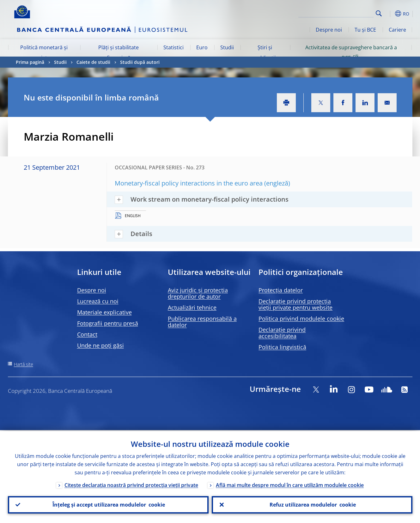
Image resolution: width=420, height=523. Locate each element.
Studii (227, 47)
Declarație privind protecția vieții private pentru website (295, 304)
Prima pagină (30, 62)
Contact (87, 334)
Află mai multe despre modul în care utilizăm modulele (290, 484)
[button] (390, 14)
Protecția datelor (281, 290)
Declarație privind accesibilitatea (282, 333)
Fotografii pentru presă (108, 323)
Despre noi (329, 30)
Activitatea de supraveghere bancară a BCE (351, 52)
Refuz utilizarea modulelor (312, 504)
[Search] (342, 13)
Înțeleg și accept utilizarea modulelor (108, 504)
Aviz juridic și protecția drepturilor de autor (198, 293)
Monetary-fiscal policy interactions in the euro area (189, 183)
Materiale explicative (104, 312)
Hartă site (24, 364)
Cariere (397, 30)
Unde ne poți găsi (100, 345)
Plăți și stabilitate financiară (119, 52)
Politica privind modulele (301, 319)
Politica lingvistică (282, 347)
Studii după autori (140, 62)
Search (379, 13)
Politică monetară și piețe (44, 52)
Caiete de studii (93, 62)
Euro (202, 47)
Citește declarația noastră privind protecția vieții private (131, 484)
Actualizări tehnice (192, 307)
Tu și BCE (365, 30)
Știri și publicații (265, 52)
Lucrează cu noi (98, 301)
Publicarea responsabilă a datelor (202, 322)
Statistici (173, 47)
